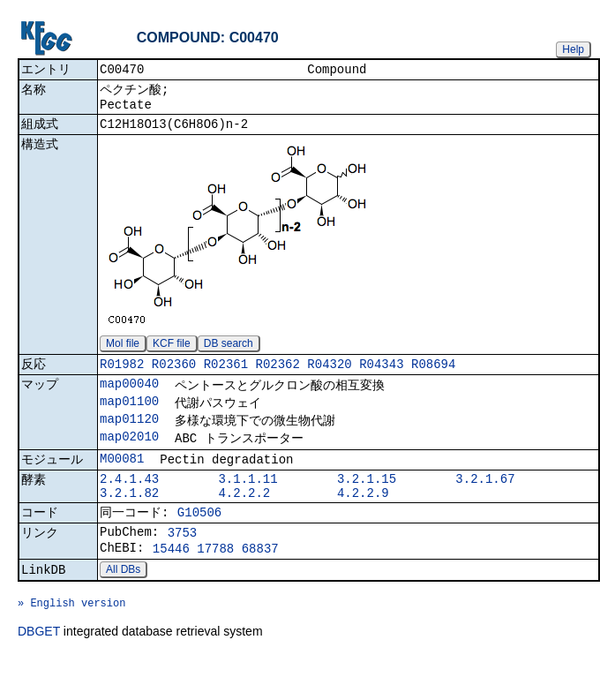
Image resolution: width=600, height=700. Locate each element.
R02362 (277, 376)
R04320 (329, 376)
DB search (229, 353)
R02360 (174, 376)
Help (573, 49)
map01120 (129, 436)
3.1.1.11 (247, 502)
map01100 (129, 416)
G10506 (199, 541)
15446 (171, 582)
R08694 (433, 376)
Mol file (123, 353)
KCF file (172, 353)
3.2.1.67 (485, 502)
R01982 (122, 376)
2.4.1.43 (129, 502)
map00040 (129, 397)
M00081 (122, 479)
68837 (260, 582)
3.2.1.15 (367, 502)
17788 (215, 582)
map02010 (129, 455)
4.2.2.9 (363, 519)
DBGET (39, 675)
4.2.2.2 (244, 519)
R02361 (226, 376)
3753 (183, 564)
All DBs (123, 606)
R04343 (381, 376)
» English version (71, 644)
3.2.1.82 (129, 519)
